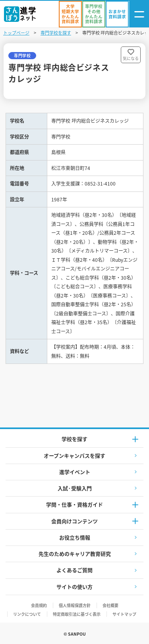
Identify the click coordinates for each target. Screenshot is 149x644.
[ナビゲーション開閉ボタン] (139, 14)
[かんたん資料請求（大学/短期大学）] (70, 14)
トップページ (16, 33)
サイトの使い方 (74, 587)
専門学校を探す (56, 33)
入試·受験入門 (75, 488)
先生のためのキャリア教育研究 (75, 554)
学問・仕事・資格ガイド (74, 504)
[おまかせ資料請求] (117, 14)
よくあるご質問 (74, 570)
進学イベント (75, 472)
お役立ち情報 (75, 537)
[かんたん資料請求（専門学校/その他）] (94, 14)
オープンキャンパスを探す (74, 455)
